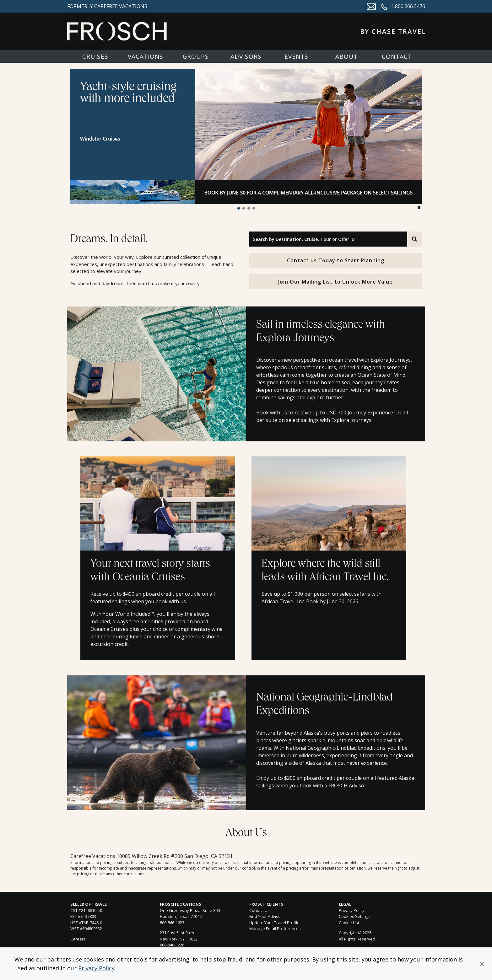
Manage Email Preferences (275, 929)
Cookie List (349, 923)
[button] (482, 964)
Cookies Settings (355, 917)
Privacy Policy (96, 968)
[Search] (414, 239)
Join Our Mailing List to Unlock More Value (335, 282)
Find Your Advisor (266, 916)
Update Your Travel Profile (274, 923)
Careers (78, 939)
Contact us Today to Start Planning (336, 260)
